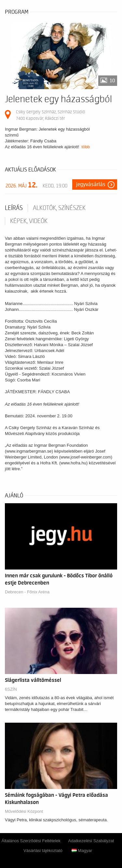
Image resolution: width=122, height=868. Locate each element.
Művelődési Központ (24, 811)
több (86, 147)
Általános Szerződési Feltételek (31, 841)
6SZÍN (11, 689)
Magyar (82, 851)
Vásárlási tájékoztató (43, 851)
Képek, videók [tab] (29, 221)
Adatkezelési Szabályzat (91, 841)
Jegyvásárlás (91, 185)
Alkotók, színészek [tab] (59, 208)
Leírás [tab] (14, 208)
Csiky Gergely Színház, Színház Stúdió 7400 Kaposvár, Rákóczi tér (50, 115)
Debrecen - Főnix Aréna (27, 592)
